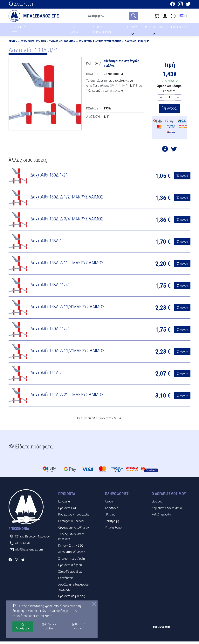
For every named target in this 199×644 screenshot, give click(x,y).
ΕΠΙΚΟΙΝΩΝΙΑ (179, 29)
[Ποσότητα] (169, 100)
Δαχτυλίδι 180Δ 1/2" (49, 177)
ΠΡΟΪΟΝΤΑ (28, 29)
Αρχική (13, 44)
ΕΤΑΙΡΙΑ (133, 29)
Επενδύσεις (66, 580)
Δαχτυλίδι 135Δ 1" (47, 243)
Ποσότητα (169, 94)
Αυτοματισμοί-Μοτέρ (72, 554)
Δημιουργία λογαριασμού (168, 510)
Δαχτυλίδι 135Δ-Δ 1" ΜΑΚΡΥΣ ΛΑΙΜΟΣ (67, 265)
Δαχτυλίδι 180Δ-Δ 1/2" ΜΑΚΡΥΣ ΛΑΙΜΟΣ (67, 199)
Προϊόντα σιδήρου (70, 567)
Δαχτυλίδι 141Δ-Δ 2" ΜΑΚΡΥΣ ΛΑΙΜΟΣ (67, 397)
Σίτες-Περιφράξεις (70, 574)
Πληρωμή (111, 517)
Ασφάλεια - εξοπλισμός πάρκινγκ (73, 590)
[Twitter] (188, 4)
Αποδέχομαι (23, 626)
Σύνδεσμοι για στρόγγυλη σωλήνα (100, 44)
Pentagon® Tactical (71, 523)
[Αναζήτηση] (107, 16)
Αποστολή (112, 510)
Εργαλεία (64, 504)
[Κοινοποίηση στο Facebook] (165, 153)
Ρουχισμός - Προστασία (73, 517)
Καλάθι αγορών (161, 517)
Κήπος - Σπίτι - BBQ (71, 548)
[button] (157, 16)
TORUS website (162, 629)
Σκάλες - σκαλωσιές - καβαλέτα (72, 539)
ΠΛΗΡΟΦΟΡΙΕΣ (154, 29)
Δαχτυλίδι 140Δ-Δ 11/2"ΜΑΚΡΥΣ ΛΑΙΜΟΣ (68, 353)
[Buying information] (173, 16)
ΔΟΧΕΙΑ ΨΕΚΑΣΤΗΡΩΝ (102, 31)
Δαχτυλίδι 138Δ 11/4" (50, 287)
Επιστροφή (112, 523)
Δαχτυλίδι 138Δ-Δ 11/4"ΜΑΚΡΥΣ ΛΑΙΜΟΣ (67, 309)
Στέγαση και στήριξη (33, 44)
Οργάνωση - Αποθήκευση (74, 530)
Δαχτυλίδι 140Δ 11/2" (50, 331)
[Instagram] (180, 4)
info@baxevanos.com (29, 552)
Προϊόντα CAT (67, 510)
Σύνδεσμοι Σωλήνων (62, 44)
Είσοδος (157, 504)
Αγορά (171, 111)
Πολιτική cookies (79, 626)
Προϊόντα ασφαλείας (72, 599)
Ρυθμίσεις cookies (22, 638)
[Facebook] (173, 4)
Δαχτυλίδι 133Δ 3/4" (137, 44)
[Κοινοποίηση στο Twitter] (174, 153)
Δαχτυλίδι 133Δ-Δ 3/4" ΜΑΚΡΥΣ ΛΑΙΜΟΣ (67, 221)
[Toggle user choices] (165, 16)
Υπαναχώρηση (114, 530)
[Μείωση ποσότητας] (161, 100)
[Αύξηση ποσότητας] (178, 100)
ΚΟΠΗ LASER (74, 31)
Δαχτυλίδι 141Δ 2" (47, 375)
